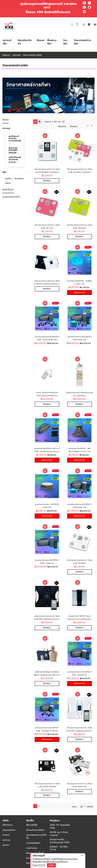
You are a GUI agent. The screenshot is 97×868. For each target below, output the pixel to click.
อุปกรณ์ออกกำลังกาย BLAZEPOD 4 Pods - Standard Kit (79, 680)
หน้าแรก (6, 55)
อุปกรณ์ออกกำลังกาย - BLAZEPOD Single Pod (47, 509)
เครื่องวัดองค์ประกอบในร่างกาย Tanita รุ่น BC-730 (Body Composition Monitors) (79, 172)
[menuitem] (15, 140)
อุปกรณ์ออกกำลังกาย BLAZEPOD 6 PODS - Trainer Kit (47, 567)
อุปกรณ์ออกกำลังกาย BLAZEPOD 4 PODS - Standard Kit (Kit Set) (47, 736)
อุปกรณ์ (16, 55)
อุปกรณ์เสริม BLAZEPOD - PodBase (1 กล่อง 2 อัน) (80, 283)
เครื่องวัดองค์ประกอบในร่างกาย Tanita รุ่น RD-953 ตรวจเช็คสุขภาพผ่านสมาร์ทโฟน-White (79, 736)
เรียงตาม (62, 126)
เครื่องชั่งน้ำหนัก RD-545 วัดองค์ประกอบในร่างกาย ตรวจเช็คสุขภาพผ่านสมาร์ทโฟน (79, 623)
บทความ (6, 847)
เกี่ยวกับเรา (8, 832)
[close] (82, 855)
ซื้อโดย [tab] (6, 120)
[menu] (15, 150)
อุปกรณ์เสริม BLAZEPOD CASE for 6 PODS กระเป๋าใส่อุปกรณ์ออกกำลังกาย (47, 454)
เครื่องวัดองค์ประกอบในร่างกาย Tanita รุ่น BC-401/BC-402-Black (47, 793)
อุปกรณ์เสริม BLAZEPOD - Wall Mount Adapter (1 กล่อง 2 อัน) (80, 454)
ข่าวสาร (6, 842)
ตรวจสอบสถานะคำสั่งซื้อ (36, 843)
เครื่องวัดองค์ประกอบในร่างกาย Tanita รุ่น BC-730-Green (79, 227)
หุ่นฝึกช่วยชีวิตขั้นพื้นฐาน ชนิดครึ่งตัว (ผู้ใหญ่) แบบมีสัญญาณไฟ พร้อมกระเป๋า (47, 680)
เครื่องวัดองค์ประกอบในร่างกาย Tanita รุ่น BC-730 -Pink (47, 227)
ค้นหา (72, 25)
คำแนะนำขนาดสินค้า (35, 837)
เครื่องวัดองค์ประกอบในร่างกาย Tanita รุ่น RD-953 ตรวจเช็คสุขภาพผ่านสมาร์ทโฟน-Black (47, 623)
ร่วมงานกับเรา (9, 837)
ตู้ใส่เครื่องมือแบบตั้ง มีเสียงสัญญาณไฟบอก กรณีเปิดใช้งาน (80, 397)
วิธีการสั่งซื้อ (32, 832)
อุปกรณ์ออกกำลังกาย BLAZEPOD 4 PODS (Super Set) (79, 510)
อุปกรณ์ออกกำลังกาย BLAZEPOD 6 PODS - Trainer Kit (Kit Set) (47, 341)
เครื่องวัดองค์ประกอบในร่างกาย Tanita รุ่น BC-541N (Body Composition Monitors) (47, 172)
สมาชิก (6, 852)
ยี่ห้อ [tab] (4, 172)
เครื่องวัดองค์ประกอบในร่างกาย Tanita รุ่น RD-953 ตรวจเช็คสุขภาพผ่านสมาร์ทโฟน (47, 285)
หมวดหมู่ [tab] (6, 128)
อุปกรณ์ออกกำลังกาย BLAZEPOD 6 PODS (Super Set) (79, 341)
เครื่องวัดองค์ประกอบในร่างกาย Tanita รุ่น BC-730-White (79, 565)
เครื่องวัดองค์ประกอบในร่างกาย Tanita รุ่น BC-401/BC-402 (79, 791)
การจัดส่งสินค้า (33, 850)
